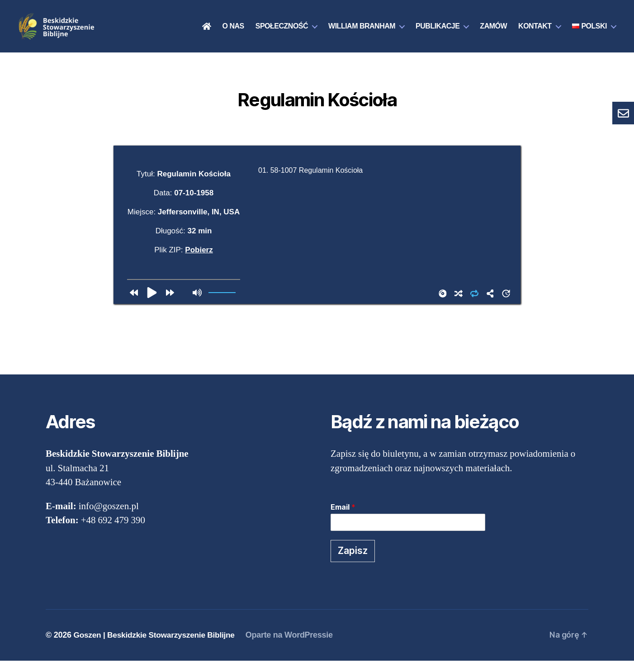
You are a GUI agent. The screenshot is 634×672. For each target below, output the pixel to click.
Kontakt (535, 32)
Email (343, 519)
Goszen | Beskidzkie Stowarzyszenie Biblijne (157, 646)
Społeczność (282, 32)
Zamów (493, 32)
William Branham (362, 32)
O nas (233, 32)
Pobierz (199, 261)
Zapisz (353, 562)
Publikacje (438, 32)
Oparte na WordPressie (296, 646)
